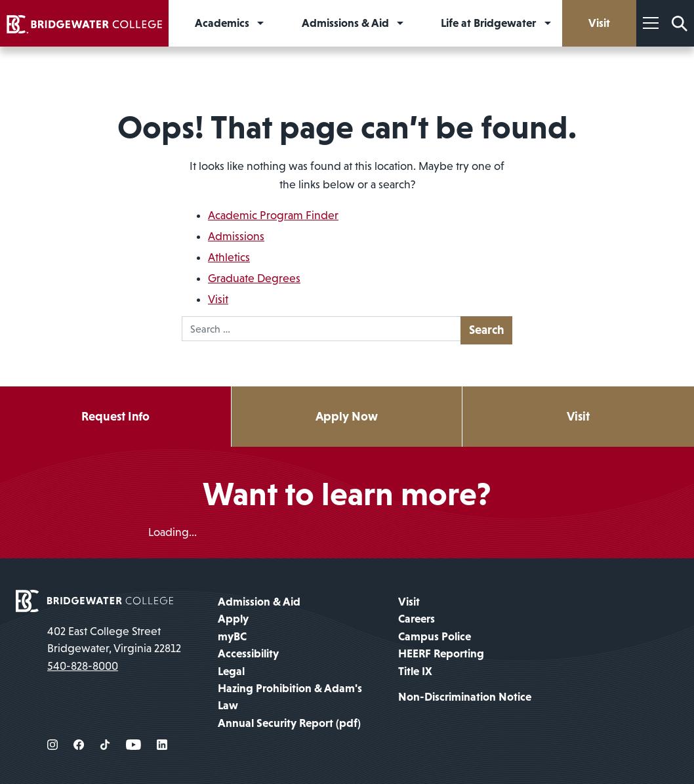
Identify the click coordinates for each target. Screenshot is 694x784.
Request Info (115, 416)
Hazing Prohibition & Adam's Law (290, 697)
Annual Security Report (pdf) (289, 723)
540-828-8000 (83, 666)
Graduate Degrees (254, 278)
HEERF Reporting (441, 653)
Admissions (236, 236)
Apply (233, 619)
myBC (232, 636)
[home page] (94, 600)
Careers (417, 619)
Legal (231, 671)
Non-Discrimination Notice (465, 697)
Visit (218, 299)
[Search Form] (680, 23)
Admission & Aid (259, 602)
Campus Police (435, 636)
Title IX (415, 671)
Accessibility (248, 653)
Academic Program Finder (273, 215)
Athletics (229, 257)
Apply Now (347, 416)
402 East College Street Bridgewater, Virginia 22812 (114, 640)
